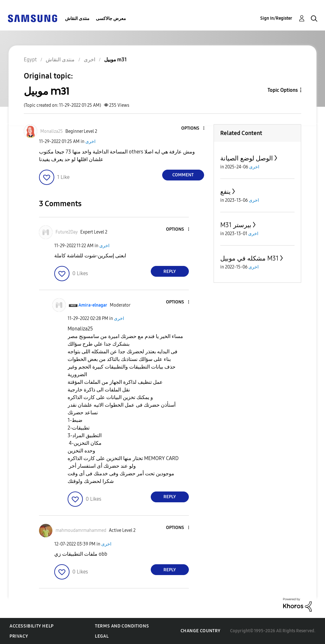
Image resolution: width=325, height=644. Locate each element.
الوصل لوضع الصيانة (247, 158)
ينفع (226, 192)
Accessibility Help (32, 626)
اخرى (90, 142)
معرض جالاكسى (111, 19)
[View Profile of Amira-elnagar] (93, 305)
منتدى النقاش (77, 19)
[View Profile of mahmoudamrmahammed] (81, 530)
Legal (102, 636)
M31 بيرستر (236, 225)
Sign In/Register (276, 18)
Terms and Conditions (122, 626)
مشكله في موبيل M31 (249, 258)
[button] (193, 129)
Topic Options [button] (283, 90)
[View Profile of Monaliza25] (52, 131)
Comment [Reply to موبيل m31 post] (183, 175)
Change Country (201, 631)
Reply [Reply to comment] (170, 271)
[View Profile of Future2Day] (67, 232)
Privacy (19, 636)
